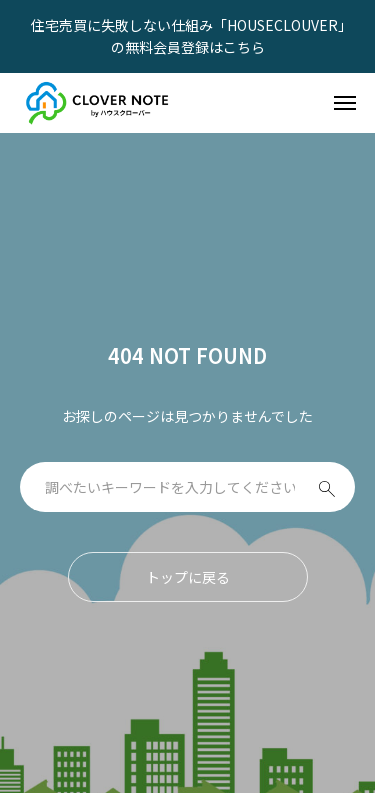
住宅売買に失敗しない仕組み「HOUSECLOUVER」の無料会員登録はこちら (188, 36)
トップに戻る (188, 577)
